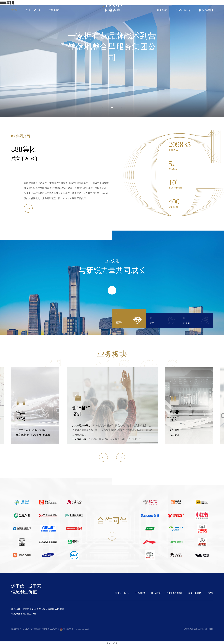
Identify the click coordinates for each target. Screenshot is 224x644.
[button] (102, 108)
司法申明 (209, 629)
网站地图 (198, 629)
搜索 (210, 593)
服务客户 (162, 10)
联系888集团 (206, 10)
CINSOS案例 (183, 10)
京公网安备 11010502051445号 (75, 629)
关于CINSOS (33, 10)
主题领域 (54, 10)
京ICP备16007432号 (51, 629)
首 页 (14, 10)
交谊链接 (187, 629)
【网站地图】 (112, 643)
